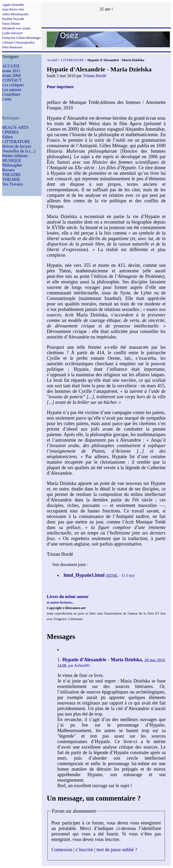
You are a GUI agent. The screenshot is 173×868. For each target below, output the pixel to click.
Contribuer (11, 94)
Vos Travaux (13, 184)
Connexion (62, 850)
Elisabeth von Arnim (16, 28)
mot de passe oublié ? (117, 850)
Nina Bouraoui (12, 47)
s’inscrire (84, 850)
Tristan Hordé (95, 76)
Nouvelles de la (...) (19, 151)
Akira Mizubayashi (15, 14)
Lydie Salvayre (12, 33)
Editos (7, 137)
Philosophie (12, 165)
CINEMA (10, 132)
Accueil (52, 60)
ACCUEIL (11, 66)
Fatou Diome (11, 23)
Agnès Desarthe (13, 5)
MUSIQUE (12, 160)
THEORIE (11, 179)
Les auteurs (12, 90)
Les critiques (13, 85)
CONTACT (12, 80)
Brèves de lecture (17, 146)
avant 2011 (11, 71)
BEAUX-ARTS (15, 127)
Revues (8, 170)
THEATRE (11, 175)
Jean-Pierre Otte (13, 9)
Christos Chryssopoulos (18, 42)
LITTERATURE (16, 142)
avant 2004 (11, 75)
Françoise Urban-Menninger (22, 38)
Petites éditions (15, 156)
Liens (7, 99)
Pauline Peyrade (13, 19)
